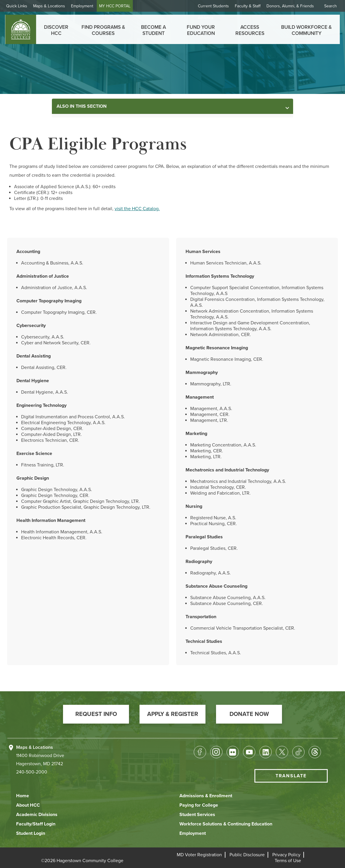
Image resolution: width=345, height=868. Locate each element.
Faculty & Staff (248, 6)
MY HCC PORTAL (120, 6)
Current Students (213, 6)
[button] (96, 714)
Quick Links (22, 6)
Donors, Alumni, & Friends (290, 6)
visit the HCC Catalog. (137, 209)
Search (330, 6)
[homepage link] (21, 29)
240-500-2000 (32, 772)
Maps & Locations (54, 6)
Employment (87, 6)
